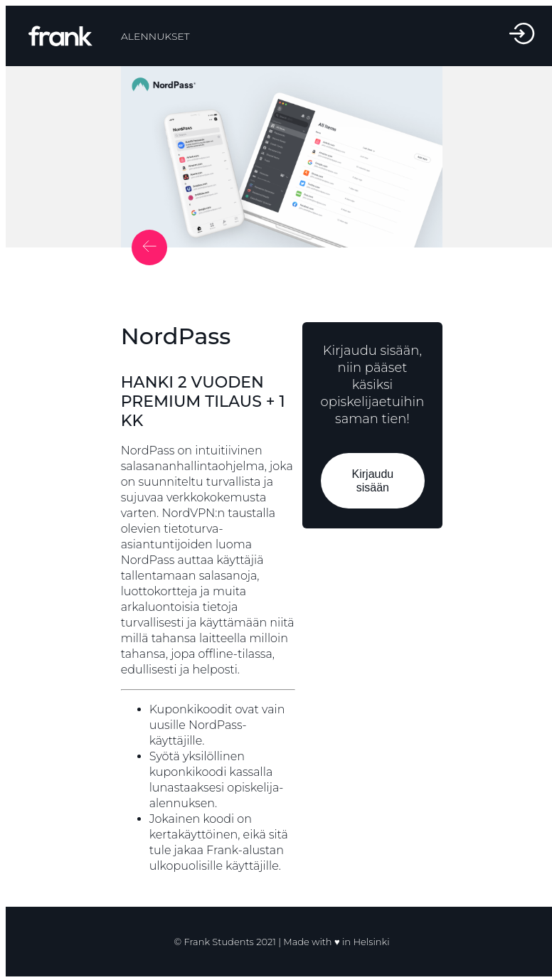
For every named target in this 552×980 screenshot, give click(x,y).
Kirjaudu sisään (372, 481)
